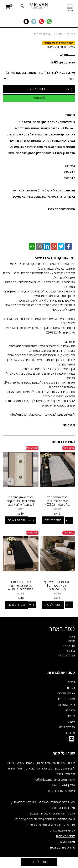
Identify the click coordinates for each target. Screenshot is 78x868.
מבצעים (70, 733)
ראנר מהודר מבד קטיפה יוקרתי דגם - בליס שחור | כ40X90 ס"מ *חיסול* (21, 587)
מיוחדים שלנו (67, 727)
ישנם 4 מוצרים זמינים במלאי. (59, 43)
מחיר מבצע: (67, 62)
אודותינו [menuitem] (70, 641)
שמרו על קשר (64, 753)
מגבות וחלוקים (66, 693)
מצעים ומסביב (66, 699)
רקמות (71, 688)
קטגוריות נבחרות (61, 672)
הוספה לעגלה (36, 89)
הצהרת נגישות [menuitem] (66, 655)
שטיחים (70, 716)
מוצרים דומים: (63, 442)
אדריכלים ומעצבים (63, 847)
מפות (59, 34)
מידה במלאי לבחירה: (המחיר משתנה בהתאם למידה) (40, 73)
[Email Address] (72, 740)
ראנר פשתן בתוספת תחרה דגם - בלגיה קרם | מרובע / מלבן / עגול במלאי (21, 503)
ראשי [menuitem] (72, 636)
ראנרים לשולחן (43, 34)
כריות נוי (70, 710)
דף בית (71, 34)
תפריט (70, 11)
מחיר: (67, 55)
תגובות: (69, 425)
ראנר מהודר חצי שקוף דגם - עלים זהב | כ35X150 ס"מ (57, 586)
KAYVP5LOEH (57, 47)
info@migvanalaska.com (50, 780)
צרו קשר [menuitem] (70, 651)
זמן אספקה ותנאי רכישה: (55, 258)
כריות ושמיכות (67, 705)
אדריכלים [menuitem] (69, 646)
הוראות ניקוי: (67, 190)
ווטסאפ (39, 98)
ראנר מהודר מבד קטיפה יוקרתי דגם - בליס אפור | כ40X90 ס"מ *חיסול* (57, 503)
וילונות (71, 682)
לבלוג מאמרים (65, 836)
